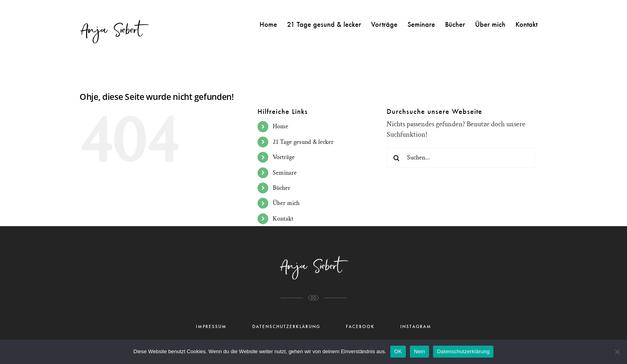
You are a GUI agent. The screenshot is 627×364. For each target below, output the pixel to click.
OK (398, 351)
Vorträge (284, 157)
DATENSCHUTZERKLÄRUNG (286, 327)
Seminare (285, 173)
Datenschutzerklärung (463, 351)
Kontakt (283, 219)
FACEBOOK (360, 327)
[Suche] (397, 158)
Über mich (286, 203)
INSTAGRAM (416, 327)
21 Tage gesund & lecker (303, 142)
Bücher (282, 188)
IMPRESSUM (211, 327)
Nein (419, 351)
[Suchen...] (461, 158)
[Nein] (617, 352)
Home (281, 126)
